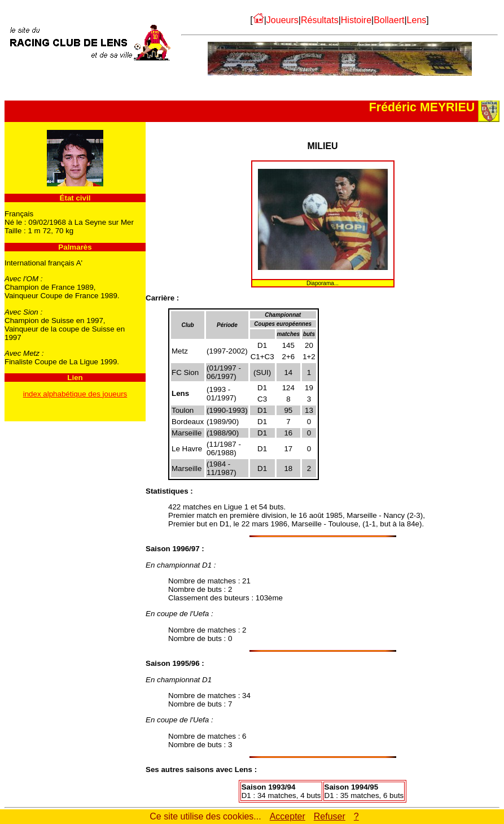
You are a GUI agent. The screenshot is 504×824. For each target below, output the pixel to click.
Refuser (330, 816)
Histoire (356, 20)
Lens (417, 20)
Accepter (288, 816)
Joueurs (282, 20)
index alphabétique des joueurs (75, 394)
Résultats (320, 20)
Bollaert (389, 20)
